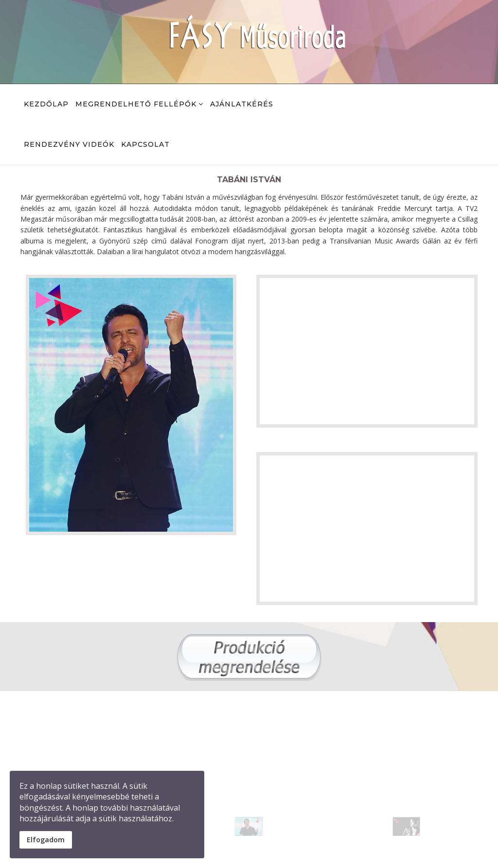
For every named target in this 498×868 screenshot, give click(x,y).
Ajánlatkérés (242, 104)
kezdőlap (46, 104)
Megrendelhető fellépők (136, 104)
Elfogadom (46, 840)
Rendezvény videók (69, 144)
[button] (257, 822)
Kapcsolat (145, 144)
